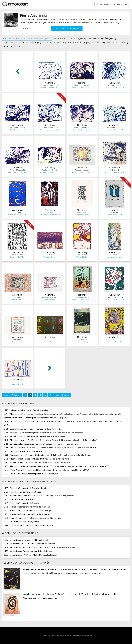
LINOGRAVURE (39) (31, 43)
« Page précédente (12, 395)
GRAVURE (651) (11, 43)
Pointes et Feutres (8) (82, 85)
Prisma (114, 255)
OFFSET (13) (99, 43)
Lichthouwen (82, 212)
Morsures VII (18, 339)
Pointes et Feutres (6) (18, 128)
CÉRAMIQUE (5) (78, 39)
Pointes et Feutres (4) (82, 128)
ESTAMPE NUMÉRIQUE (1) (102, 39)
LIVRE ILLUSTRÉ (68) (79, 43)
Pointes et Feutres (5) (50, 128)
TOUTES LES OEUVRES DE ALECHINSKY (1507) (27, 39)
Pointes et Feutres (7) (114, 85)
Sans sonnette (18, 297)
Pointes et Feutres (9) (50, 85)
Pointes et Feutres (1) (50, 170)
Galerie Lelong (50, 299)
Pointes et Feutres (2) (18, 170)
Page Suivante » (62, 395)
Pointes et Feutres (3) (114, 128)
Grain (50, 255)
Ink (18, 382)
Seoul (114, 339)
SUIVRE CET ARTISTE (67, 28)
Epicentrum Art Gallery (114, 342)
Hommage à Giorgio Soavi (114, 297)
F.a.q (91, 635)
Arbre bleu (114, 212)
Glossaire (84, 635)
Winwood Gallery (82, 215)
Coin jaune (18, 212)
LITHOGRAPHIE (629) (55, 43)
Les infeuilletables (82, 297)
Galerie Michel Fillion (114, 215)
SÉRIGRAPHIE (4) (12, 47)
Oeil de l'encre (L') (82, 339)
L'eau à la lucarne (18, 255)
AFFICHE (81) (60, 39)
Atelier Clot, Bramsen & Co (50, 87)
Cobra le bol (114, 170)
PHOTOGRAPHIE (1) (118, 43)
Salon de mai (82, 255)
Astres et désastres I (82, 170)
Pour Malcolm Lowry (50, 297)
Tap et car (50, 339)
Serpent (50, 212)
